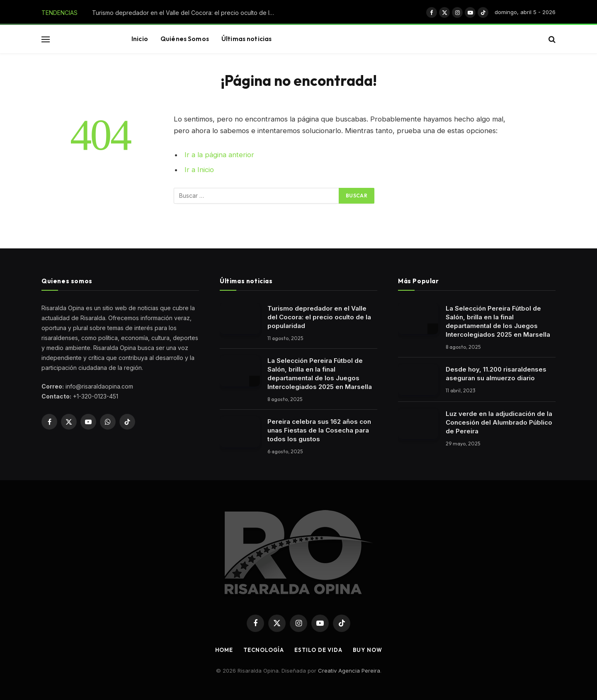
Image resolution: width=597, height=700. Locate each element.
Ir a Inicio (199, 170)
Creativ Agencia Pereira (349, 671)
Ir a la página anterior (219, 155)
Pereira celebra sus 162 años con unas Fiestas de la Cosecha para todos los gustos (319, 430)
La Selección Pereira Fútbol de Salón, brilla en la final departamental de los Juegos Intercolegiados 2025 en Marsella (320, 374)
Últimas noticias (246, 39)
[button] (46, 39)
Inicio (140, 39)
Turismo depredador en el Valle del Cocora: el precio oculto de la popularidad (185, 13)
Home (224, 650)
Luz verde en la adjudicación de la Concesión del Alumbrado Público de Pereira (499, 422)
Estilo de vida (318, 650)
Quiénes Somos (185, 39)
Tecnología (264, 650)
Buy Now (367, 650)
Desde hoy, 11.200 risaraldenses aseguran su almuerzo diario (496, 374)
